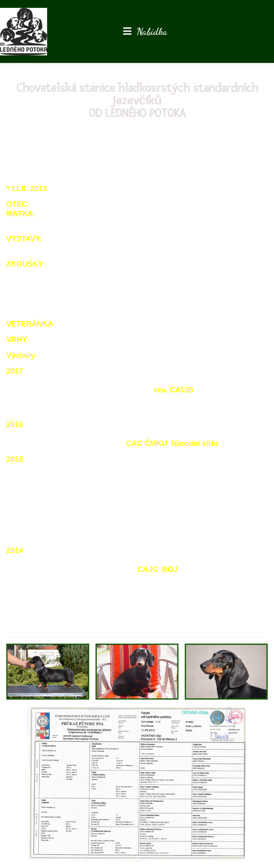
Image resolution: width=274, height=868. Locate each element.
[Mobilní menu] (145, 31)
